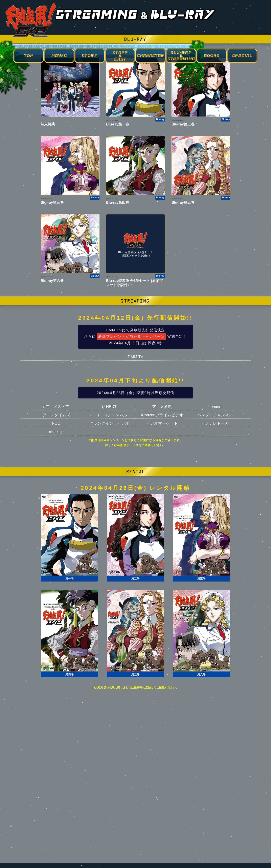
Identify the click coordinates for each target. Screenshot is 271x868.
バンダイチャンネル (215, 415)
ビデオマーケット (162, 423)
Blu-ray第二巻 (183, 124)
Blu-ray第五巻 (183, 203)
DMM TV (135, 357)
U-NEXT (109, 407)
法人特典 (48, 124)
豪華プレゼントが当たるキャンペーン (132, 337)
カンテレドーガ (215, 423)
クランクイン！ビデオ (109, 423)
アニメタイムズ (56, 415)
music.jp (56, 432)
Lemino (215, 407)
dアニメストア (56, 407)
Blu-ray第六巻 (52, 281)
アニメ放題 (162, 407)
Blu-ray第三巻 (52, 203)
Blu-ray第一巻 (118, 124)
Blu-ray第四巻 (118, 203)
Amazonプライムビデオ (162, 415)
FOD (56, 423)
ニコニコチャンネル (109, 415)
